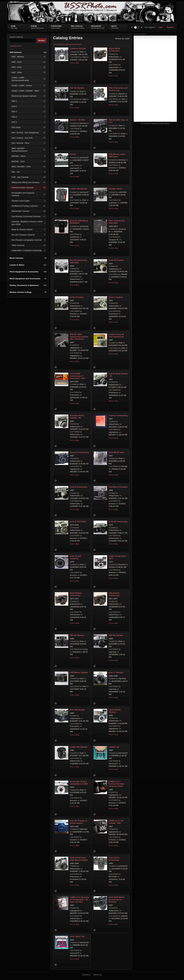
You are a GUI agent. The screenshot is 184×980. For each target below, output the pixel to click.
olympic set (114, 747)
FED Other (28, 127)
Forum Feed (56, 26)
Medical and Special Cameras (28, 96)
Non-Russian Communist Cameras (28, 216)
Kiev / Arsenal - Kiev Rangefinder (28, 133)
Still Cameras (28, 52)
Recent (79, 44)
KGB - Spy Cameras (28, 177)
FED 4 (28, 117)
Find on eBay (75, 63)
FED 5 (28, 122)
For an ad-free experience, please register (155, 124)
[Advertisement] (155, 79)
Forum (34, 26)
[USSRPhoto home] (92, 12)
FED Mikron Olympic (79, 672)
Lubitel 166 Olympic (79, 189)
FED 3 (28, 112)
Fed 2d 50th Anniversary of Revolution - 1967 (78, 376)
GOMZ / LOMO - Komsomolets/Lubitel (28, 79)
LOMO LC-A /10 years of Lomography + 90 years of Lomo (79, 900)
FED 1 (28, 101)
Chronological (59, 44)
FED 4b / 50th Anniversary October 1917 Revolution (79, 337)
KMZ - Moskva (28, 57)
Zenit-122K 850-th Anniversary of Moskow (116, 900)
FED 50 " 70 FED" (78, 120)
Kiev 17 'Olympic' (116, 672)
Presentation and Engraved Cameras (28, 194)
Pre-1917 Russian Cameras (28, 235)
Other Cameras (28, 245)
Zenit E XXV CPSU (78, 522)
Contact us (86, 975)
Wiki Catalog (77, 26)
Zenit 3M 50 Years (117, 452)
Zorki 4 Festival (77, 297)
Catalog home (15, 46)
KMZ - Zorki (28, 67)
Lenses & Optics (28, 265)
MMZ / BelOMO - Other (28, 167)
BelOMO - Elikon (28, 156)
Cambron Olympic (78, 48)
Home (13, 26)
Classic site (98, 975)
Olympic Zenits (115, 189)
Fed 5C (73, 154)
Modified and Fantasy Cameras (28, 206)
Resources (96, 26)
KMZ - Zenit (28, 62)
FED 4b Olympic (77, 635)
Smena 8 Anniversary (118, 415)
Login (160, 27)
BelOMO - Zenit (28, 161)
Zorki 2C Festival (116, 260)
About (114, 26)
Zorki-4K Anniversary (118, 522)
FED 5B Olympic (116, 635)
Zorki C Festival (116, 297)
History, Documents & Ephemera (28, 285)
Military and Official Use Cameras (28, 182)
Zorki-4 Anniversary (79, 487)
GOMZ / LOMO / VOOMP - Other (28, 91)
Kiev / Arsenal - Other (28, 143)
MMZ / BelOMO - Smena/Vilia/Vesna (28, 150)
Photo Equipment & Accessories (28, 272)
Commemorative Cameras (28, 188)
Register (170, 27)
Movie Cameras (28, 258)
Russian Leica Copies (28, 201)
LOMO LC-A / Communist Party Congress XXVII (116, 784)
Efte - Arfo (28, 172)
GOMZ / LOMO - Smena (28, 85)
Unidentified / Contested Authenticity (28, 250)
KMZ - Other (28, 72)
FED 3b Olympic (77, 88)
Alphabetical (70, 44)
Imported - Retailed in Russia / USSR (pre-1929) (28, 223)
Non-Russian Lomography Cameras (28, 240)
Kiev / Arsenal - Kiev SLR (28, 138)
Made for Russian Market (28, 230)
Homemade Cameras (28, 211)
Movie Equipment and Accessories (28, 279)
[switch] (137, 27)
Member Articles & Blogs (28, 292)
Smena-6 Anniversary (79, 452)
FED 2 (28, 106)
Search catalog (16, 37)
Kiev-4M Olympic (77, 710)
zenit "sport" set (77, 936)
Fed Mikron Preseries (118, 487)
